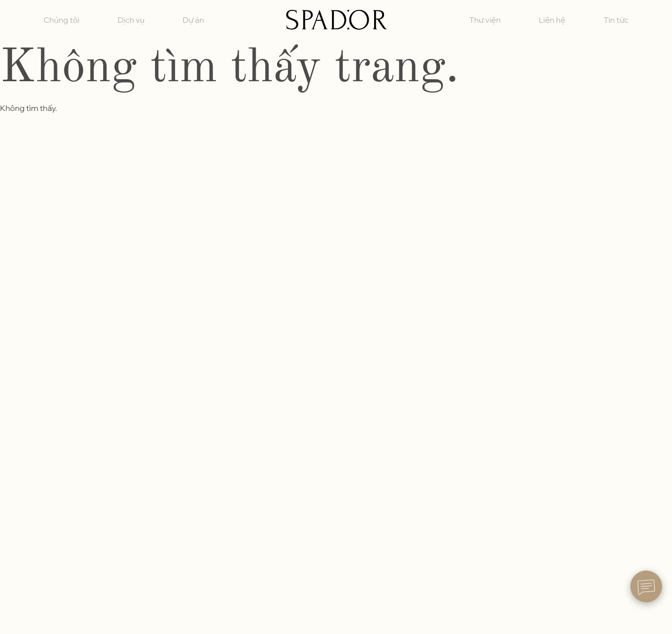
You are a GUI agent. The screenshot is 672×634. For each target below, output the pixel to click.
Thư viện (485, 20)
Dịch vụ (131, 20)
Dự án (194, 20)
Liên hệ (552, 20)
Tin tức (616, 20)
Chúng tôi (61, 20)
